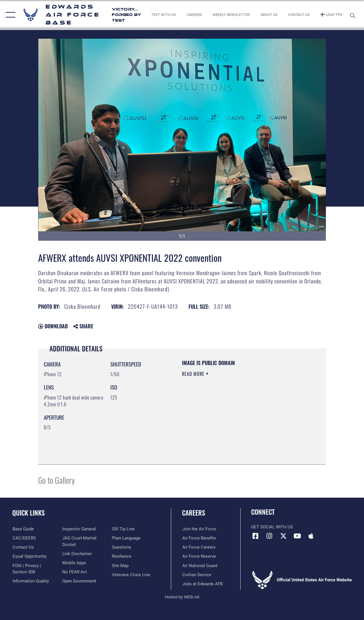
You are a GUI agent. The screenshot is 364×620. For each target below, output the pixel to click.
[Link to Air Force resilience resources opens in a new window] (122, 556)
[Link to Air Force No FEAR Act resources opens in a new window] (74, 572)
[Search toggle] (354, 15)
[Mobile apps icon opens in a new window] (311, 536)
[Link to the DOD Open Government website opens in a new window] (79, 581)
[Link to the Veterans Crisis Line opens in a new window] (131, 574)
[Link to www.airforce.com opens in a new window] (199, 529)
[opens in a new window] (23, 529)
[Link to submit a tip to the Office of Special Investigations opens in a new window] (123, 529)
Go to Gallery (56, 480)
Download (53, 326)
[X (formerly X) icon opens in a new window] (283, 536)
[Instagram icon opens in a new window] (269, 536)
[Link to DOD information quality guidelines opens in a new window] (30, 581)
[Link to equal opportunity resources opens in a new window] (29, 556)
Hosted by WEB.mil (182, 597)
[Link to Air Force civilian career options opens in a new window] (197, 574)
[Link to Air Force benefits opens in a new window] (199, 538)
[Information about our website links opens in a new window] (77, 554)
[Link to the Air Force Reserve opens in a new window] (199, 556)
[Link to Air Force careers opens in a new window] (199, 547)
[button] (9, 15)
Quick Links (28, 513)
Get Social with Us (272, 527)
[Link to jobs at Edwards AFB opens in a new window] (202, 584)
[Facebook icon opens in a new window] (255, 536)
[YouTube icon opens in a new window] (297, 536)
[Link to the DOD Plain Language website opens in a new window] (126, 538)
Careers (194, 513)
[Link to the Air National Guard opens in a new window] (199, 565)
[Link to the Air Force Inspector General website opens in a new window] (79, 529)
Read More (194, 374)
